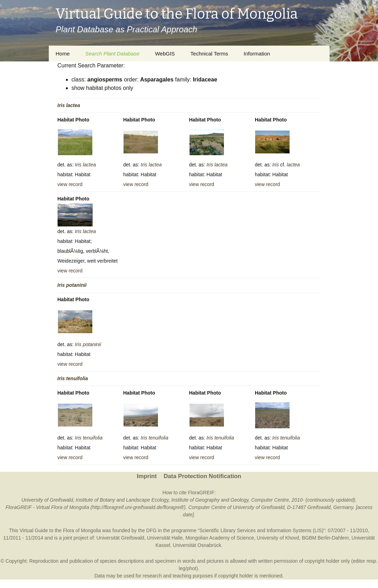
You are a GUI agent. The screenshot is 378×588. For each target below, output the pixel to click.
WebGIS (165, 54)
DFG (152, 530)
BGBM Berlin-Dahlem (325, 538)
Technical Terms (209, 54)
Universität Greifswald (120, 538)
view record (70, 184)
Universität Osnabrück (197, 545)
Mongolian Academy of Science (220, 538)
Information (257, 54)
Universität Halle (165, 538)
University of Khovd (278, 538)
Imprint (147, 476)
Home (63, 54)
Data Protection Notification (202, 476)
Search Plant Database (112, 54)
